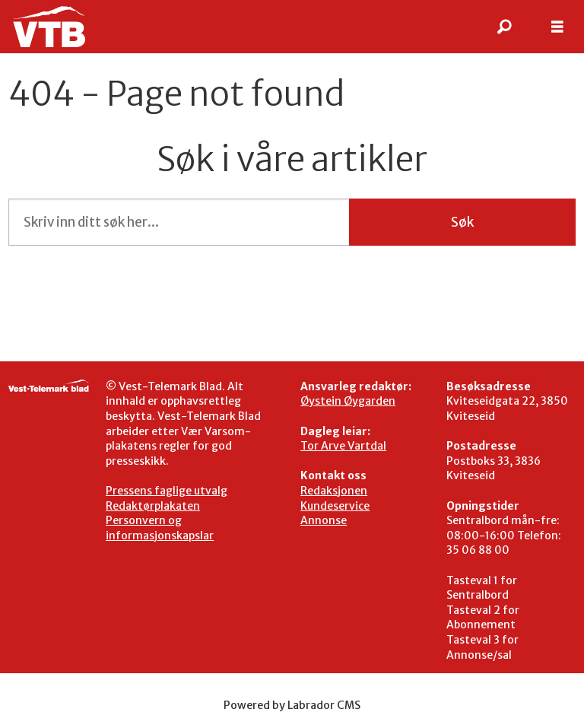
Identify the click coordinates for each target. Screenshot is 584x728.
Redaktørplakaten (153, 506)
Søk (462, 222)
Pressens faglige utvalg (167, 491)
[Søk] (504, 27)
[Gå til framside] (49, 27)
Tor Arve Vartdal (343, 446)
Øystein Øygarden (348, 401)
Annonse (324, 520)
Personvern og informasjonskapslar (160, 528)
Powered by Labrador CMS (292, 705)
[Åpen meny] (557, 27)
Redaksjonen (334, 491)
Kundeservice (335, 506)
